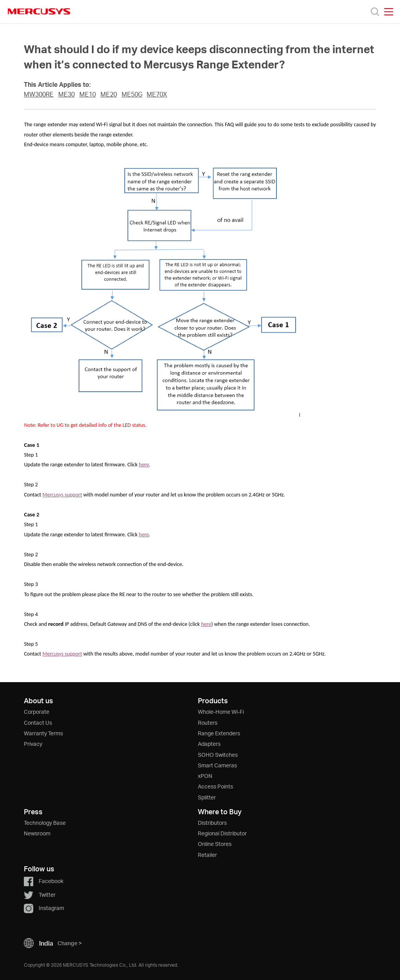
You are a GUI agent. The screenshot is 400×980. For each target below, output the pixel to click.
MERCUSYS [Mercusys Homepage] (39, 11)
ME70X (157, 94)
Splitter (207, 797)
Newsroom (37, 833)
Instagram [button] (44, 908)
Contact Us (38, 723)
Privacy (33, 744)
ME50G (132, 94)
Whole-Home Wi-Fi (221, 712)
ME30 (66, 94)
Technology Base (45, 823)
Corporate (37, 712)
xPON (205, 776)
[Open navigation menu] (389, 12)
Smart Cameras (217, 765)
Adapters (209, 744)
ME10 (88, 94)
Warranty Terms (43, 733)
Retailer (207, 855)
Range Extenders (219, 733)
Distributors (212, 823)
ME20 (109, 94)
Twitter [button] (40, 895)
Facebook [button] (44, 881)
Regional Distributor (222, 833)
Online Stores (215, 844)
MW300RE (39, 94)
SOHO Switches (218, 755)
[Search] (375, 12)
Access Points (215, 786)
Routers (208, 723)
